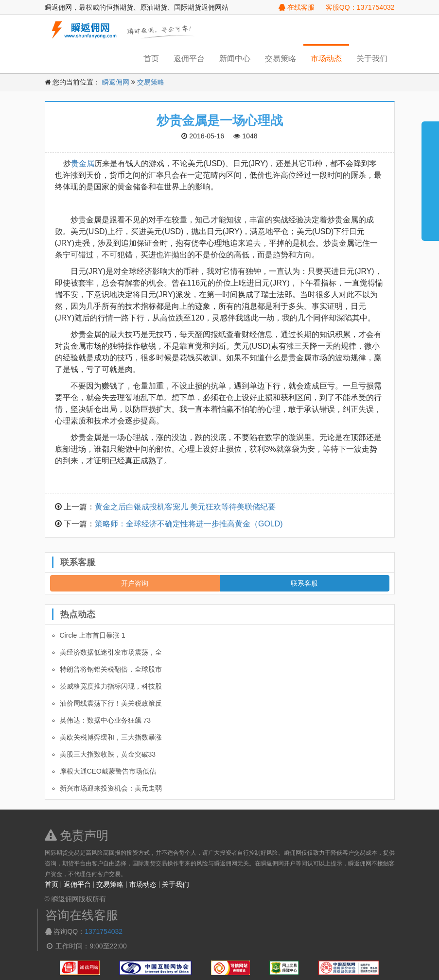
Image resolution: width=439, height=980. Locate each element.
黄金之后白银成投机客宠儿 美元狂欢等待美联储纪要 (185, 507)
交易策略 (281, 59)
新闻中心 (235, 59)
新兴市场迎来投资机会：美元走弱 (111, 788)
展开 (430, 177)
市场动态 (326, 59)
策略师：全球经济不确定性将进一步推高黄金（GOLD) (189, 524)
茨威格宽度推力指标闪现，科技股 (111, 686)
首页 (151, 59)
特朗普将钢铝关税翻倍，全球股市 (111, 669)
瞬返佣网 (116, 82)
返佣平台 (189, 59)
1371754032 (104, 931)
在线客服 (297, 7)
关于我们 (372, 59)
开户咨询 (135, 583)
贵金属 (83, 163)
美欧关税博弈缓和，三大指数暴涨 (111, 737)
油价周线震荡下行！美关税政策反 (111, 703)
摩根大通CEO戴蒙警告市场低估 (108, 771)
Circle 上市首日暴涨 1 (93, 635)
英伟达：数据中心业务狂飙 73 (105, 720)
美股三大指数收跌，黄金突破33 (108, 754)
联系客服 (304, 583)
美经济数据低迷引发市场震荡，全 (111, 652)
